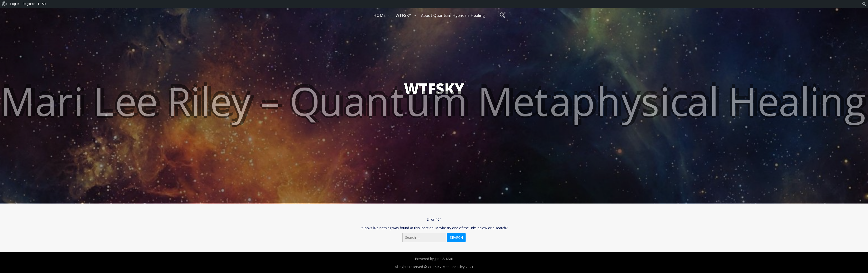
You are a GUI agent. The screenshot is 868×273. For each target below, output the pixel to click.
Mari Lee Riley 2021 (458, 267)
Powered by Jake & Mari (434, 259)
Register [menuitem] (29, 4)
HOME (379, 15)
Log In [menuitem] (15, 4)
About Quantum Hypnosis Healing (453, 15)
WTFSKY (403, 15)
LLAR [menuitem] (42, 4)
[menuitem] (4, 4)
